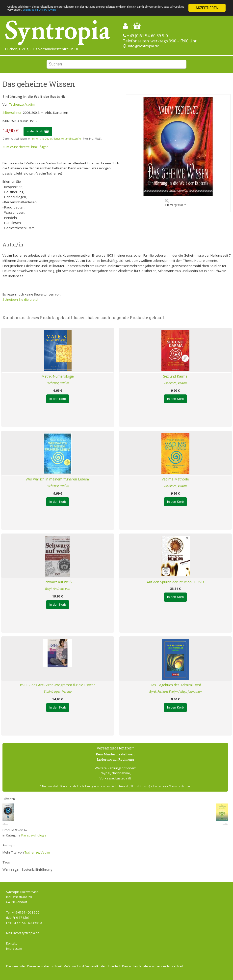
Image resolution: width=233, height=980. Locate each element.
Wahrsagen (12, 869)
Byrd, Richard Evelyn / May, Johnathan (175, 691)
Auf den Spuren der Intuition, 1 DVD (175, 582)
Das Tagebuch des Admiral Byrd (175, 685)
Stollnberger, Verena (58, 691)
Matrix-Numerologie (58, 376)
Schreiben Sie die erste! (20, 299)
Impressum (14, 949)
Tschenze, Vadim (22, 104)
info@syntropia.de (144, 46)
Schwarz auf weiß (58, 582)
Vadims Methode (175, 479)
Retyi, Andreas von (58, 589)
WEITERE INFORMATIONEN (118, 12)
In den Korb (38, 131)
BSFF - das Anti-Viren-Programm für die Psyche (58, 685)
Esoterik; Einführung (37, 869)
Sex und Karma (175, 376)
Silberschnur (12, 113)
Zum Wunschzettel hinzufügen (26, 147)
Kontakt (12, 943)
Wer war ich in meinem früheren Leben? (58, 479)
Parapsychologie (34, 835)
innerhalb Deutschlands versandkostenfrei (57, 139)
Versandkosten (96, 966)
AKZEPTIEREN (207, 8)
